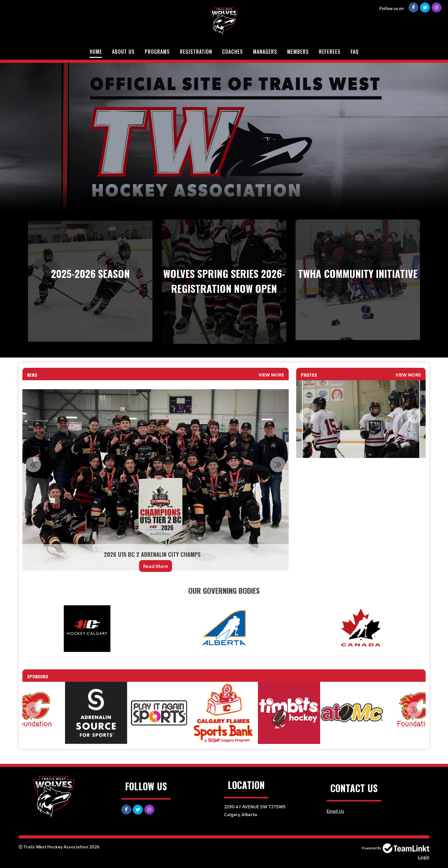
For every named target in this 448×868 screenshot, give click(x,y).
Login (424, 857)
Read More (156, 566)
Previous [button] (33, 464)
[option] (156, 480)
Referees (330, 52)
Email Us (335, 811)
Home (96, 52)
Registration (196, 52)
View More (271, 375)
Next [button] (278, 464)
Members (298, 52)
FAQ (355, 52)
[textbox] (224, 590)
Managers (265, 52)
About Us (123, 52)
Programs (157, 52)
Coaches (233, 52)
